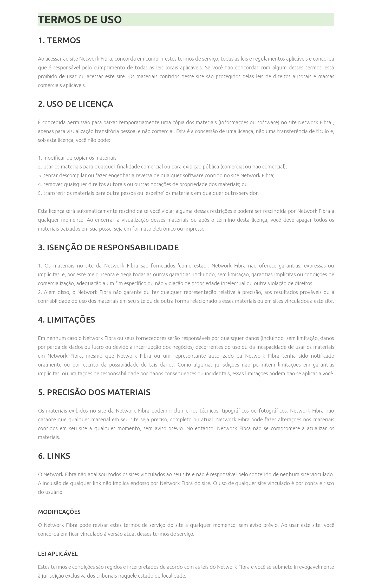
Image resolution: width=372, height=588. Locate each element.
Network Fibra (96, 59)
